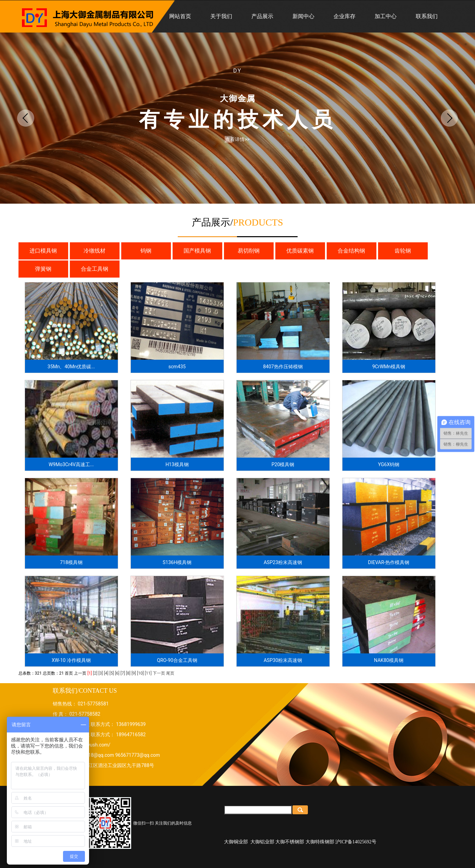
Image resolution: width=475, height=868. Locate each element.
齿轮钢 (403, 251)
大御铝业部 (262, 842)
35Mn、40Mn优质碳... (71, 367)
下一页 (159, 673)
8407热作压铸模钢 (283, 367)
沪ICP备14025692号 (356, 842)
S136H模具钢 (177, 562)
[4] (106, 673)
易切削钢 (249, 251)
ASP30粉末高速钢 (283, 660)
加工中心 (386, 16)
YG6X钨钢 (389, 464)
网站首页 (180, 16)
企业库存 (345, 16)
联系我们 (427, 16)
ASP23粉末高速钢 (283, 562)
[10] (140, 673)
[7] (123, 673)
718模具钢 (71, 562)
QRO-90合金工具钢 (177, 660)
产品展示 (262, 16)
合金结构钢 (351, 251)
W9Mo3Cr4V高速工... (71, 464)
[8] (128, 673)
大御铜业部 (236, 842)
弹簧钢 (43, 269)
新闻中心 (303, 16)
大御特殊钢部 (320, 842)
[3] (101, 673)
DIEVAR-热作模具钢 (389, 562)
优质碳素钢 (300, 251)
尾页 (170, 673)
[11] (148, 673)
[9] (134, 673)
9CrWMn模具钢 (389, 367)
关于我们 (221, 16)
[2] (95, 673)
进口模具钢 (43, 251)
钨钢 (146, 251)
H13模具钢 (177, 464)
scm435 (177, 367)
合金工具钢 (95, 269)
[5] (112, 673)
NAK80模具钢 (389, 660)
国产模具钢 (197, 251)
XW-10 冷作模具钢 (71, 660)
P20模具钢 (283, 464)
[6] (117, 673)
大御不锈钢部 (290, 842)
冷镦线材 (95, 251)
